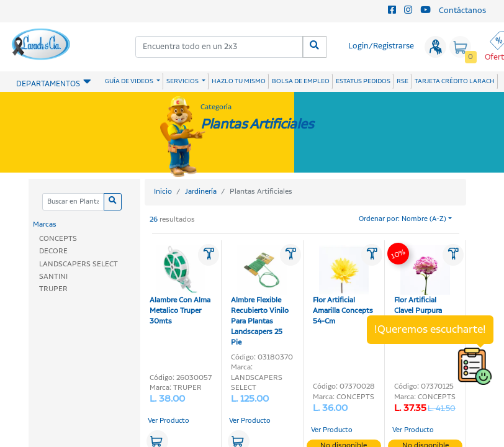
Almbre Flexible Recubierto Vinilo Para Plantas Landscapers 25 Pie (260, 296)
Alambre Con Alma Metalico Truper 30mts (180, 286)
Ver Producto (169, 421)
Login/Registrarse (381, 46)
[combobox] (219, 47)
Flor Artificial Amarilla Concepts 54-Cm (343, 286)
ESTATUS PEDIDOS (363, 81)
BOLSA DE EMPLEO (301, 81)
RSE (403, 81)
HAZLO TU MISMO (239, 81)
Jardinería (201, 192)
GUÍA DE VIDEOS (130, 81)
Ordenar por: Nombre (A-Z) (403, 219)
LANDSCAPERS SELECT (79, 264)
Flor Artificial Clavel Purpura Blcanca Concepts (424, 286)
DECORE (53, 251)
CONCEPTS (58, 239)
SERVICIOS (183, 81)
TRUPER (53, 289)
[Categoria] (73, 202)
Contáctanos (462, 11)
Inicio (163, 192)
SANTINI (53, 277)
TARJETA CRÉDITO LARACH (455, 81)
